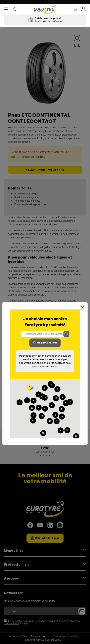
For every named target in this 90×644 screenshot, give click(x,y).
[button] (7, 9)
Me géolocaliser (45, 343)
